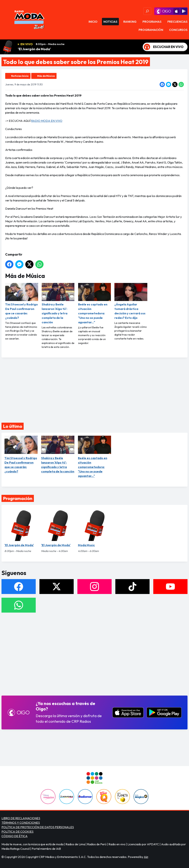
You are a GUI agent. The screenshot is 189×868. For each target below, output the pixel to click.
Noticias (110, 22)
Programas (152, 22)
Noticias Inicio (20, 76)
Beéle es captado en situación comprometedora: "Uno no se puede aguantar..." (95, 304)
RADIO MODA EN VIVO (47, 121)
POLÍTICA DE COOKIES (17, 832)
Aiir (146, 857)
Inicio (93, 22)
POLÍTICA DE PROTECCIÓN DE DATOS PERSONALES (38, 827)
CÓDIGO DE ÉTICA (15, 836)
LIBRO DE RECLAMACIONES (21, 818)
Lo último (13, 426)
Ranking (130, 22)
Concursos (178, 30)
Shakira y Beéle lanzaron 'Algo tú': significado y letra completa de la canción (58, 304)
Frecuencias (177, 22)
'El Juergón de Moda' (34, 49)
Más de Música (46, 76)
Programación (151, 30)
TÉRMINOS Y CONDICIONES (21, 823)
